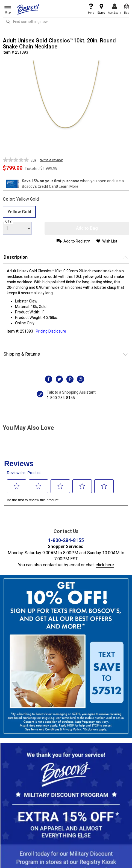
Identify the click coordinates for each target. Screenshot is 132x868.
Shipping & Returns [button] (22, 354)
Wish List (110, 241)
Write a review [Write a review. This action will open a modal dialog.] (51, 160)
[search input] (66, 22)
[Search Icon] (8, 22)
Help (91, 9)
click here (105, 565)
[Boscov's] (29, 9)
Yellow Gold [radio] (19, 212)
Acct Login (115, 9)
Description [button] (16, 257)
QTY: (9, 221)
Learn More (69, 186)
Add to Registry (77, 241)
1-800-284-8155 (61, 398)
